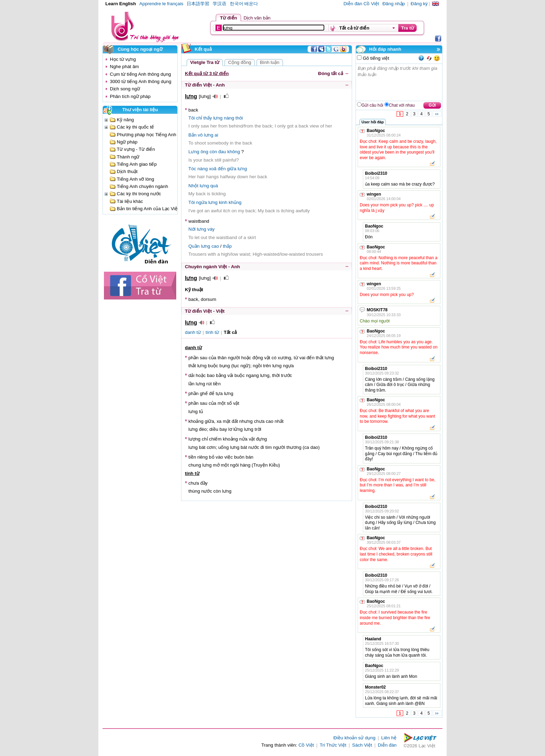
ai (216, 135)
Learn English (121, 4)
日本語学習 (198, 4)
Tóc (192, 169)
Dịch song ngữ (125, 89)
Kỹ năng (125, 120)
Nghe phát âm (124, 67)
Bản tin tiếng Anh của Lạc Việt (148, 209)
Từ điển (229, 18)
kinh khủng (230, 202)
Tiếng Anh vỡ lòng (135, 179)
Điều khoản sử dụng (354, 738)
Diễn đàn (387, 745)
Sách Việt (362, 745)
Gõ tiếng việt (375, 58)
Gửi (432, 105)
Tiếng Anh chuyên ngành (143, 186)
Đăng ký (419, 4)
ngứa (201, 202)
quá (214, 186)
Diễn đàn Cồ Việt (361, 4)
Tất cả (230, 332)
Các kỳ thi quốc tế (135, 127)
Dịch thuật (127, 171)
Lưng (194, 152)
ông (204, 152)
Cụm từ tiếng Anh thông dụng (140, 74)
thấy (208, 118)
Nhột (193, 186)
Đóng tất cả (331, 73)
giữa (232, 169)
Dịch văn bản (257, 18)
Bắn (192, 135)
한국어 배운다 (244, 4)
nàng (229, 118)
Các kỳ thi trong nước (139, 194)
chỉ (199, 118)
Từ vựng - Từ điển (136, 149)
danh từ (193, 332)
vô (200, 135)
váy (211, 229)
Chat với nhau (402, 105)
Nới (192, 229)
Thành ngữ (128, 157)
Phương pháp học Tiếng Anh (147, 135)
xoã (213, 169)
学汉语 (219, 4)
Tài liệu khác (130, 201)
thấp (227, 246)
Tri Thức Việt (333, 745)
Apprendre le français (161, 4)
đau (222, 152)
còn (213, 152)
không (234, 152)
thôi (239, 118)
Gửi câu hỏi (372, 105)
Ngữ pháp (127, 142)
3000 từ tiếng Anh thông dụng (141, 81)
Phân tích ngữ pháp (130, 96)
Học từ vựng (123, 59)
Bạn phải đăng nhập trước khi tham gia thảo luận (399, 82)
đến (222, 169)
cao (215, 246)
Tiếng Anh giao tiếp (137, 164)
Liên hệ (389, 738)
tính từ (213, 332)
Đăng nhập (394, 4)
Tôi (192, 118)
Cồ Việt (306, 745)
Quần (194, 246)
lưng (218, 118)
